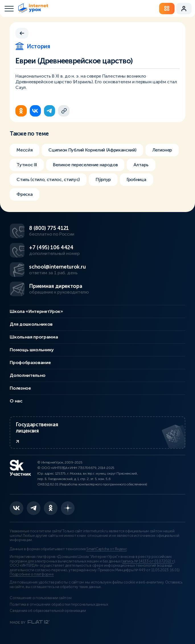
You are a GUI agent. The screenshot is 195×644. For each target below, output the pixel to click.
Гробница (136, 179)
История (33, 46)
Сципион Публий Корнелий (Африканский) (92, 150)
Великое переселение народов (85, 165)
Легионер (162, 150)
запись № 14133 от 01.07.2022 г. (148, 561)
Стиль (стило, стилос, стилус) (48, 179)
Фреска (24, 194)
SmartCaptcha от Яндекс (106, 549)
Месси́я (24, 150)
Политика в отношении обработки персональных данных (59, 604)
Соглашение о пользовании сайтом (41, 598)
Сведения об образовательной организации (48, 611)
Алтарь (141, 165)
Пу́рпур (103, 179)
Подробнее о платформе (32, 574)
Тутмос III (27, 165)
